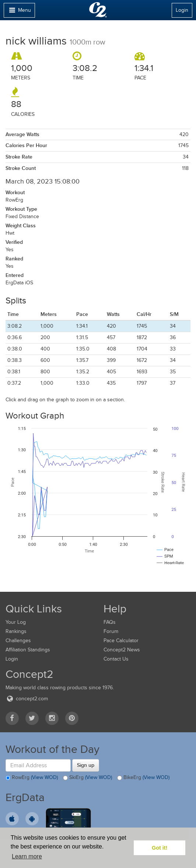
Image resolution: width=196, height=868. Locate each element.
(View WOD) (44, 777)
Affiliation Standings (28, 650)
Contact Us (116, 659)
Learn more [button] (27, 856)
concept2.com (27, 699)
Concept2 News (122, 650)
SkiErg (87, 778)
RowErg (32, 778)
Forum (111, 631)
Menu (19, 12)
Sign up (86, 765)
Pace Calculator (121, 641)
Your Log (16, 622)
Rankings (16, 631)
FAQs (110, 622)
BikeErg (143, 778)
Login (182, 10)
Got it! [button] (160, 848)
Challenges (18, 641)
